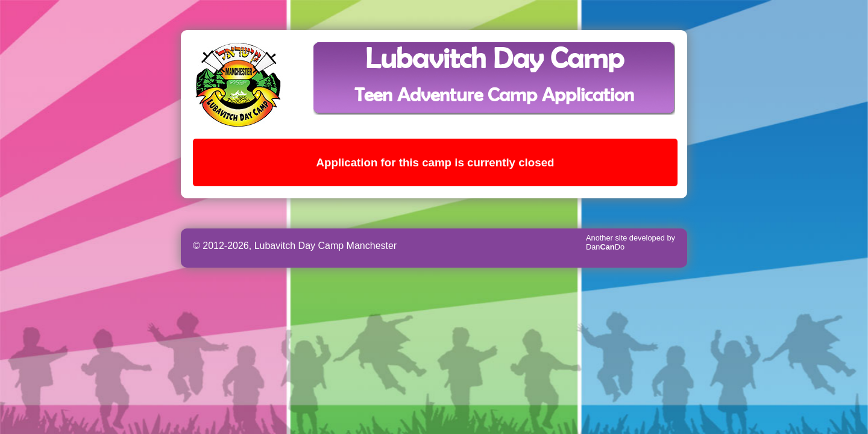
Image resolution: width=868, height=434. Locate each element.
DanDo (605, 247)
